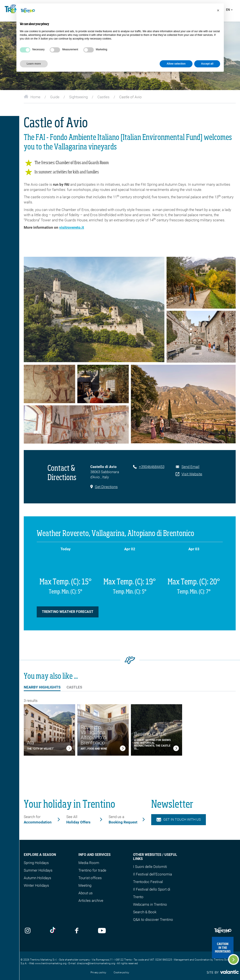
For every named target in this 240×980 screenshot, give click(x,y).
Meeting (85, 885)
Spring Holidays (36, 863)
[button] (218, 10)
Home (32, 97)
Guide (55, 97)
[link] (69, 749)
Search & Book (145, 912)
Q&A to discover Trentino (153, 920)
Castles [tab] (74, 687)
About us (86, 893)
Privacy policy (98, 972)
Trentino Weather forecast (68, 612)
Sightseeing (78, 97)
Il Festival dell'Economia (153, 874)
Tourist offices (90, 878)
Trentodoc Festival (148, 882)
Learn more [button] (34, 64)
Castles (103, 97)
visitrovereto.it (72, 227)
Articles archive (91, 901)
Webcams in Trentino (150, 904)
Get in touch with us (179, 819)
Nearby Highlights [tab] (42, 688)
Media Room (89, 863)
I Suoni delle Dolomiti (150, 867)
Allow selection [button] (176, 64)
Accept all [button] (207, 64)
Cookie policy (121, 972)
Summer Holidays (38, 870)
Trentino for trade (92, 870)
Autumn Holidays (37, 878)
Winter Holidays (36, 885)
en (229, 10)
